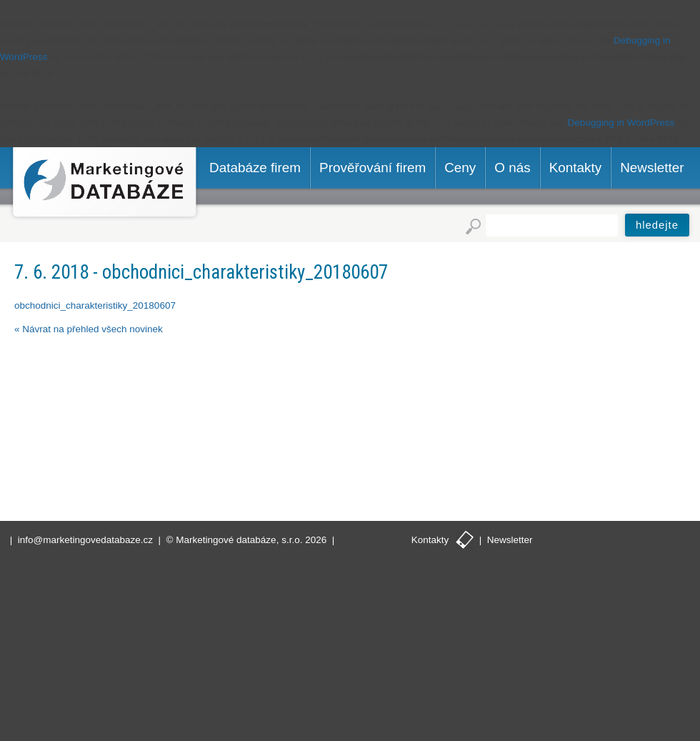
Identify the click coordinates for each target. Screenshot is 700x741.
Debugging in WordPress (621, 123)
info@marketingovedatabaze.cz (85, 540)
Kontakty (430, 540)
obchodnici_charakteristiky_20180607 (95, 305)
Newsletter (510, 540)
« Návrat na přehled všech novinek (89, 329)
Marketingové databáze (105, 184)
